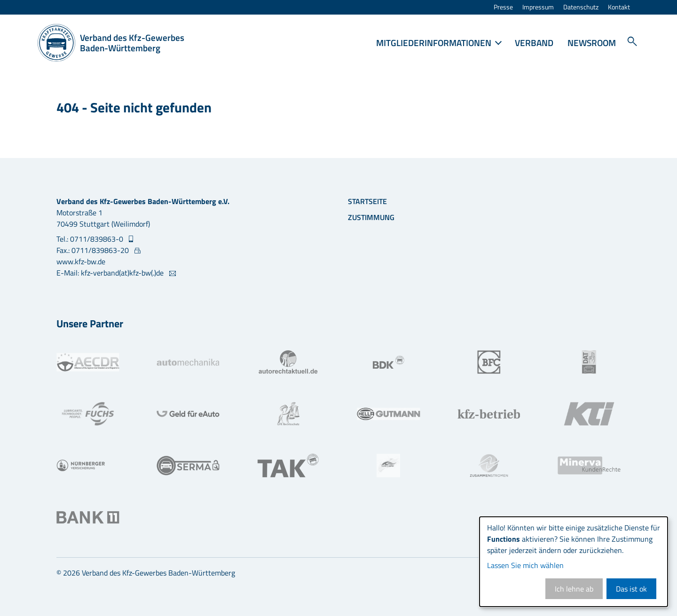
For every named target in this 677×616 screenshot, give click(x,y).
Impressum (538, 7)
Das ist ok (631, 589)
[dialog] (574, 562)
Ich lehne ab (574, 589)
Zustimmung (371, 217)
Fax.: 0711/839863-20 (94, 250)
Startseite (367, 201)
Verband (534, 43)
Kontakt (619, 7)
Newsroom (592, 43)
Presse (503, 7)
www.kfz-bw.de (81, 261)
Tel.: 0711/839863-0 (91, 239)
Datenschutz (581, 7)
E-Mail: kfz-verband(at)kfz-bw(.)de (111, 273)
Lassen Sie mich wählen (525, 565)
